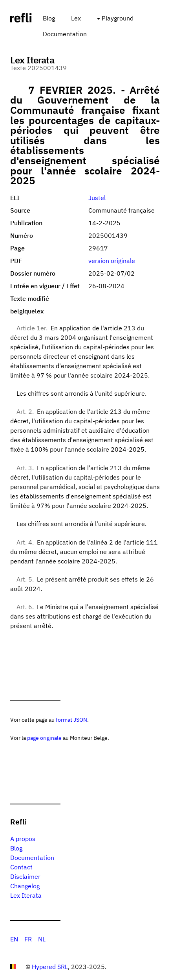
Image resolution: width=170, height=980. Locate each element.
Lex (76, 18)
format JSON (71, 720)
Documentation (65, 34)
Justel (97, 198)
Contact (21, 867)
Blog (49, 18)
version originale (112, 261)
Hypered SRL (50, 967)
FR (28, 939)
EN (14, 939)
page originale (44, 738)
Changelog (25, 886)
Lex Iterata (26, 895)
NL (42, 939)
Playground (118, 18)
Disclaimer (25, 876)
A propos (23, 839)
